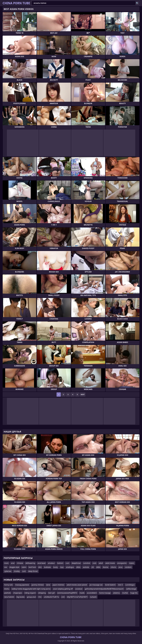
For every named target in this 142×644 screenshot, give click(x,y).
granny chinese (38, 585)
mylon (132, 563)
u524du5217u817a (51, 597)
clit (93, 567)
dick (40, 567)
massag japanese (22, 585)
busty (56, 567)
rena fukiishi (9, 597)
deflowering (30, 563)
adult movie (110, 563)
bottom (60, 563)
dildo (78, 567)
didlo (98, 567)
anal (13, 563)
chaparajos (18, 593)
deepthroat (76, 563)
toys (62, 567)
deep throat (33, 571)
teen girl (52, 593)
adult (101, 563)
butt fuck (32, 567)
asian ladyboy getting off (63, 589)
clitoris (113, 567)
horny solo (9, 585)
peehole (8, 593)
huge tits (134, 593)
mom (6, 563)
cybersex (8, 571)
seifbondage (131, 589)
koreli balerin (110, 585)
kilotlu (7, 589)
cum (68, 563)
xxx (6, 567)
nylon (24, 567)
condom (128, 567)
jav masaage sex (96, 585)
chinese (20, 563)
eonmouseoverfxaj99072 (67, 593)
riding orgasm (30, 593)
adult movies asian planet (77, 585)
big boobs (21, 597)
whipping (42, 593)
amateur (51, 563)
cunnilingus (130, 585)
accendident (92, 593)
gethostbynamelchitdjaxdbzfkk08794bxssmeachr (104, 589)
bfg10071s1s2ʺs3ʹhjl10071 (77, 597)
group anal (31, 597)
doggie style (14, 567)
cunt (24, 571)
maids (82, 593)
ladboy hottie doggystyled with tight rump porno (31, 589)
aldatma (116, 593)
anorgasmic (122, 563)
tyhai (48, 585)
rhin (40, 597)
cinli (63, 597)
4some (105, 567)
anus (121, 567)
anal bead (42, 563)
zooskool (79, 589)
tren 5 (120, 585)
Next (83, 394)
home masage (105, 593)
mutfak (125, 593)
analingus (70, 567)
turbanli (93, 597)
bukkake (47, 567)
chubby (17, 571)
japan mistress (58, 585)
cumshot (87, 563)
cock (94, 563)
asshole (86, 567)
